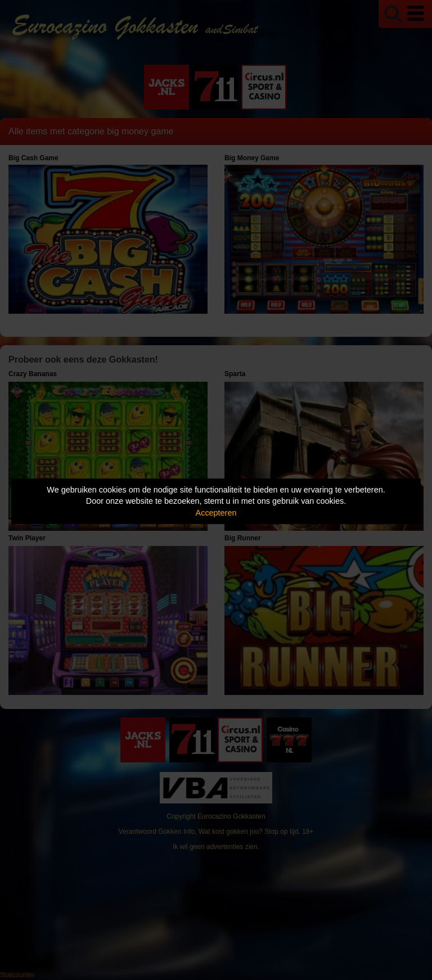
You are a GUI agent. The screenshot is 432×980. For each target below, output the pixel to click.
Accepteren (216, 513)
